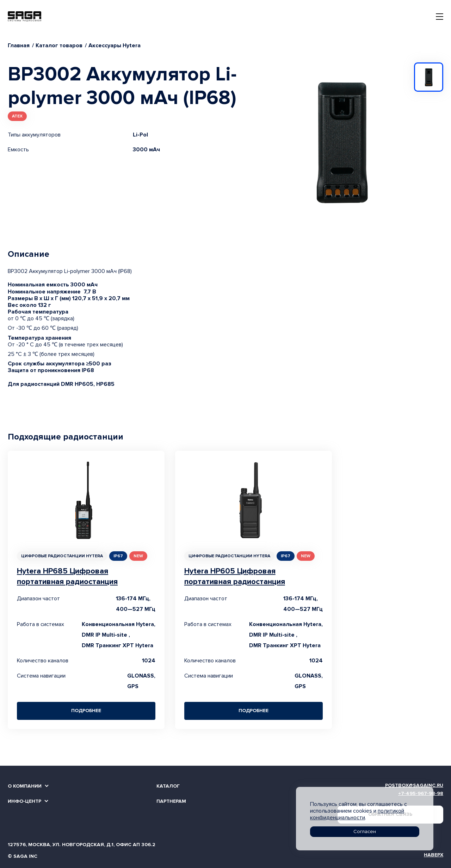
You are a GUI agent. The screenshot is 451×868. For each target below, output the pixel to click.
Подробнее (86, 711)
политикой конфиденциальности (357, 814)
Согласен (365, 831)
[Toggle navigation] (440, 17)
